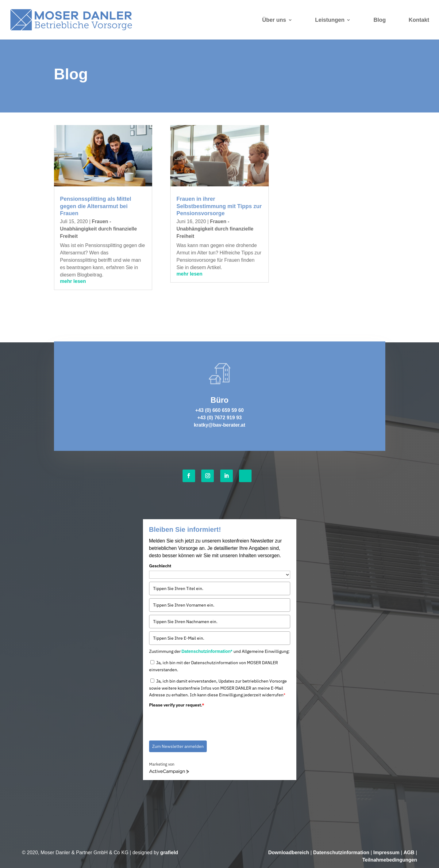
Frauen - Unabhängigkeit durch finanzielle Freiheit (99, 229)
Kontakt (419, 20)
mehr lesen (73, 281)
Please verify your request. (177, 705)
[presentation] (196, 722)
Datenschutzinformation (341, 853)
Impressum (386, 853)
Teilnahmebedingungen (390, 860)
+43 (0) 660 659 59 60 (220, 410)
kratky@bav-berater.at (220, 425)
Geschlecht (160, 566)
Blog (380, 20)
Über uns (274, 20)
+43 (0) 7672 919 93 (219, 418)
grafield (169, 853)
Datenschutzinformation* (208, 651)
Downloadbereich (289, 853)
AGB (409, 853)
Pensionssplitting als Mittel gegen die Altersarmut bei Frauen (96, 206)
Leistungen (330, 20)
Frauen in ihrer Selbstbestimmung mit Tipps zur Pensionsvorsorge (219, 206)
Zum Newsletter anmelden (178, 746)
